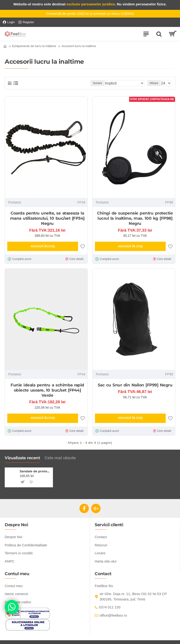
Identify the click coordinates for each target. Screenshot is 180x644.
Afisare (154, 83)
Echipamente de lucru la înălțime (34, 46)
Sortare (97, 83)
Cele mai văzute (60, 458)
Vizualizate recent (22, 458)
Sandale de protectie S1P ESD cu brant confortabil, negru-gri (36, 471)
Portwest (15, 202)
